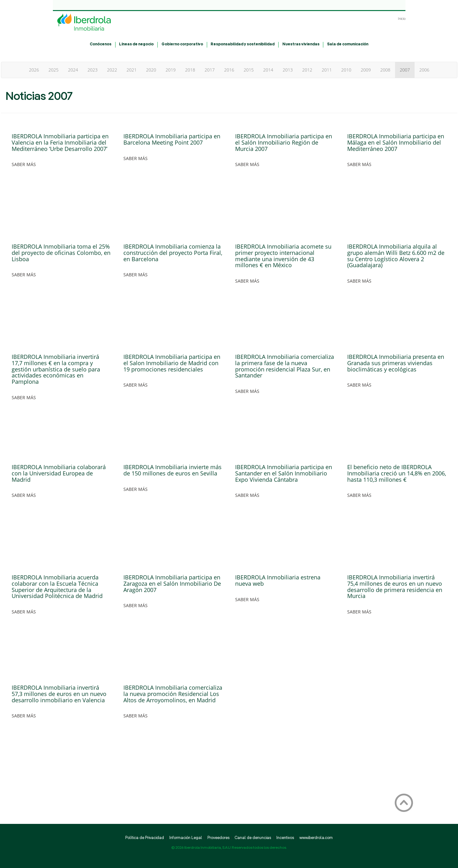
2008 (385, 70)
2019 (171, 70)
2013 (288, 70)
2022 (112, 70)
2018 (190, 70)
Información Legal (186, 838)
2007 (405, 70)
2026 (34, 70)
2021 (132, 70)
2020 (151, 70)
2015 (249, 70)
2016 (229, 70)
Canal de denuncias (253, 838)
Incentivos (285, 838)
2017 (210, 70)
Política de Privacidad (145, 838)
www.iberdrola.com (316, 838)
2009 (366, 70)
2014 (268, 70)
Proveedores (218, 838)
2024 (73, 70)
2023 (93, 70)
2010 (346, 70)
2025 (54, 70)
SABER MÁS (24, 164)
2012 (307, 70)
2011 (327, 70)
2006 (424, 70)
